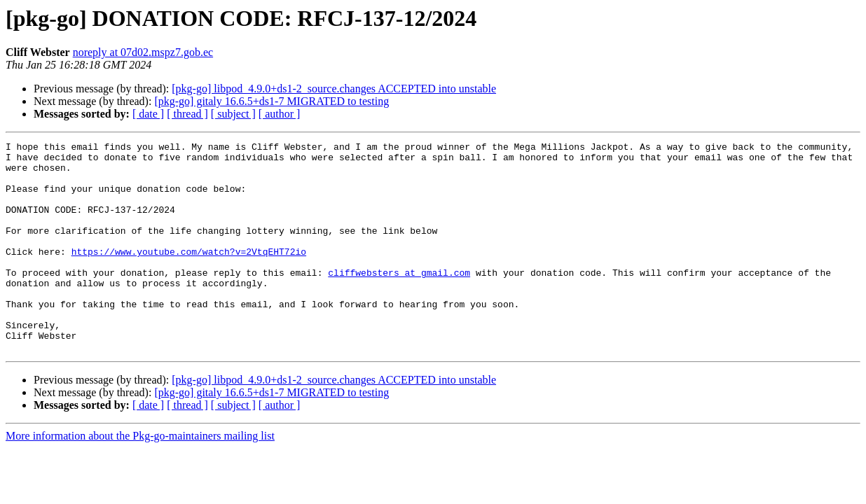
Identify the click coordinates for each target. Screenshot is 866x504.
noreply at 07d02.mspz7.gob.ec (143, 52)
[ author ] (280, 114)
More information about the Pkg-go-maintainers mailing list (140, 478)
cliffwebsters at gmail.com (399, 300)
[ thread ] (187, 114)
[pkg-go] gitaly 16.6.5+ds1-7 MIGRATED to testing (272, 101)
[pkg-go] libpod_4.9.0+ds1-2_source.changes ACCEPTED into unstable (334, 89)
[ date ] (148, 114)
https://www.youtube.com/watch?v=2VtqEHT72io (189, 274)
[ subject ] (233, 114)
